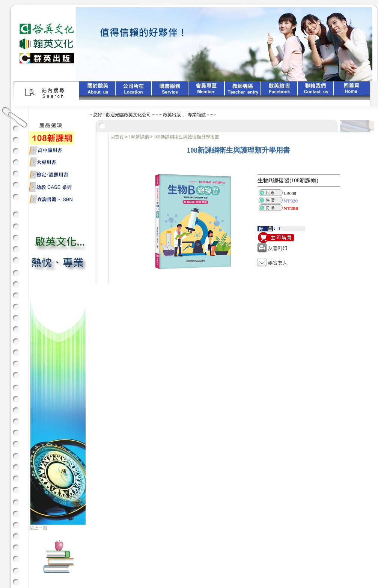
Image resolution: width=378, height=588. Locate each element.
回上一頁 (38, 528)
